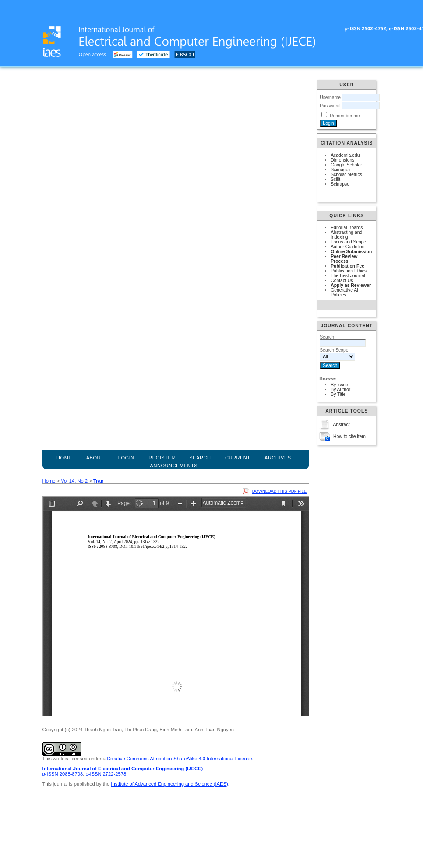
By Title (338, 394)
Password (330, 106)
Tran (99, 481)
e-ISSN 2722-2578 (106, 774)
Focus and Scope (348, 242)
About (95, 458)
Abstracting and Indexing (346, 235)
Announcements (174, 466)
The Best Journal (348, 276)
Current (238, 458)
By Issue (339, 385)
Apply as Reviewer (351, 285)
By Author (340, 390)
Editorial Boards (347, 228)
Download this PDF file (279, 491)
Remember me (345, 116)
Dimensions (342, 160)
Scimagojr (341, 170)
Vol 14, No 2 (74, 481)
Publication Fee (347, 266)
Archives (278, 458)
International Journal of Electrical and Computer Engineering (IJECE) (123, 769)
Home (64, 458)
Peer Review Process (344, 259)
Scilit (335, 179)
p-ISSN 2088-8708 (63, 774)
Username (330, 97)
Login (126, 458)
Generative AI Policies (344, 293)
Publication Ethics (349, 271)
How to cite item (349, 436)
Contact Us (342, 281)
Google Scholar (346, 165)
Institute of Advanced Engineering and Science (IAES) (169, 784)
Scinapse (340, 184)
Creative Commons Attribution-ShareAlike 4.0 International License (179, 759)
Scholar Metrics (346, 175)
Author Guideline (347, 247)
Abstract (342, 425)
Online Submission (351, 252)
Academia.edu (345, 155)
